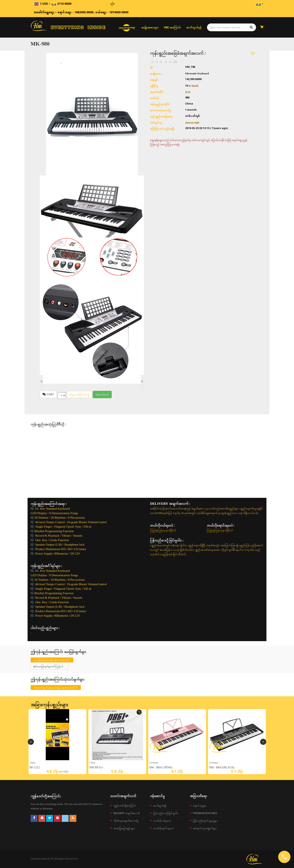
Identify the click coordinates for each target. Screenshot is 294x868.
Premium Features (205, 813)
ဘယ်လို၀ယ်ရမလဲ (162, 821)
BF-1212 (35, 767)
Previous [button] (31, 742)
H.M (188, 92)
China (33, 763)
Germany (154, 763)
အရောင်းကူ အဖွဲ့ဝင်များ (205, 828)
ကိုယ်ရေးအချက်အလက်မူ (126, 821)
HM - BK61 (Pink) (161, 767)
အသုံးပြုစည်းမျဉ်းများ (124, 828)
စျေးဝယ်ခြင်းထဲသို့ (79, 394)
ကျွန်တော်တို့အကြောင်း (125, 806)
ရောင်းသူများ (200, 806)
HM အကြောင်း (172, 27)
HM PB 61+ (96, 767)
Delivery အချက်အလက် (126, 813)
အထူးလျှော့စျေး (127, 27)
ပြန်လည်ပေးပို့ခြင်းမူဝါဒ (166, 813)
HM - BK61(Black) (222, 767)
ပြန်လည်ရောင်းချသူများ (205, 821)
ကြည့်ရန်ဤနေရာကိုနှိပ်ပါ (163, 530)
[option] (57, 742)
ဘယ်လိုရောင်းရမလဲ (163, 828)
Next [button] (263, 742)
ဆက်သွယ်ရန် (194, 27)
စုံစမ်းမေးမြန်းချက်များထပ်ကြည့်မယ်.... (49, 666)
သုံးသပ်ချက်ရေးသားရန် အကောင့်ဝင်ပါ (56, 687)
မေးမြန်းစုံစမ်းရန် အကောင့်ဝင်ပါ (52, 660)
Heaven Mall (192, 122)
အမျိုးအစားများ (150, 27)
